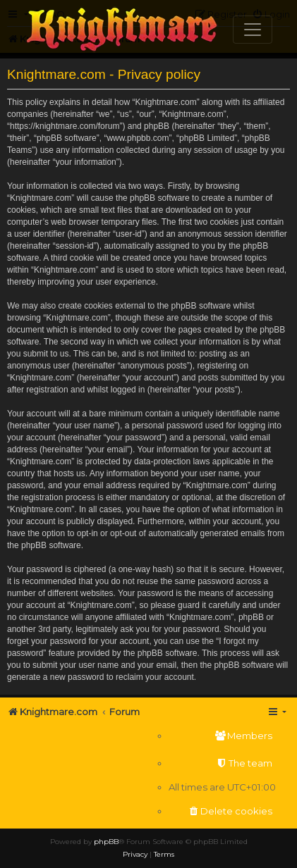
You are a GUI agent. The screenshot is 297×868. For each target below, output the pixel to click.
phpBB (106, 842)
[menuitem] (222, 736)
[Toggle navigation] (253, 30)
